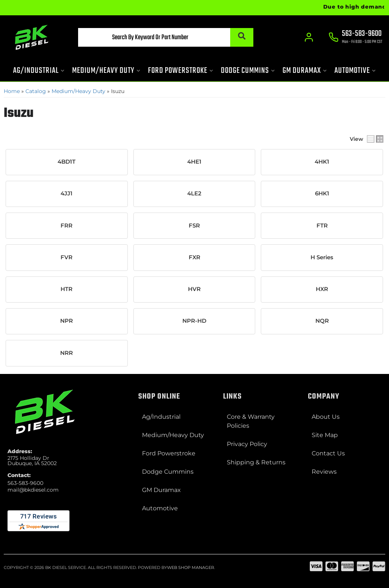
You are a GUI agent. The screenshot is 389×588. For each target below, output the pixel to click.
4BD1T (67, 162)
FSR (194, 226)
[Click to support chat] (355, 38)
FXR (194, 257)
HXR (322, 289)
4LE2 (194, 194)
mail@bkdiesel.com (33, 490)
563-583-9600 (25, 483)
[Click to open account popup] (309, 37)
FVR (67, 257)
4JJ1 (67, 194)
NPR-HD (194, 321)
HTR (67, 289)
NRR (67, 353)
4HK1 (322, 162)
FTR (322, 226)
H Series (322, 257)
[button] (166, 37)
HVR (194, 289)
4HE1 (194, 162)
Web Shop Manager (191, 567)
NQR (322, 321)
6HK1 (322, 194)
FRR (67, 226)
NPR (67, 321)
